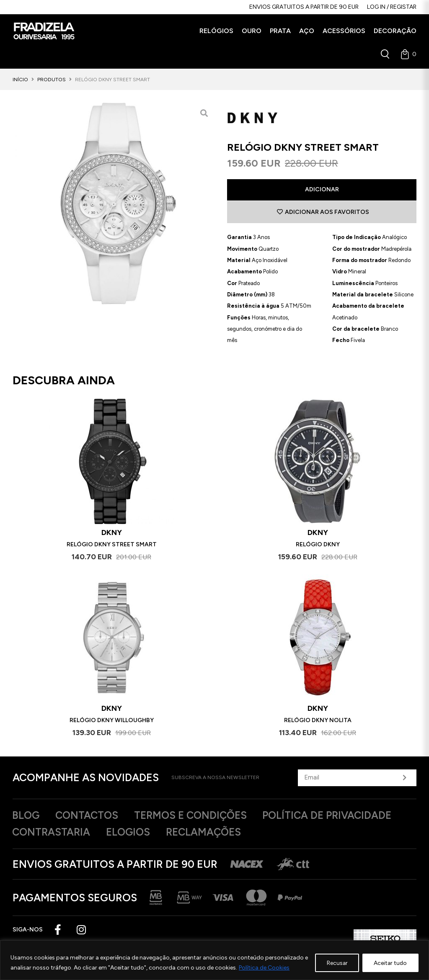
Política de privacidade (340, 816)
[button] (216, 31)
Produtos (52, 80)
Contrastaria (53, 833)
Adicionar (322, 189)
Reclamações (212, 833)
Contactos (90, 816)
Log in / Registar (392, 7)
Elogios (133, 833)
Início (20, 80)
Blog (27, 816)
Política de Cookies (268, 968)
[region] (214, 960)
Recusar (334, 963)
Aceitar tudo (389, 963)
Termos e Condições (198, 816)
